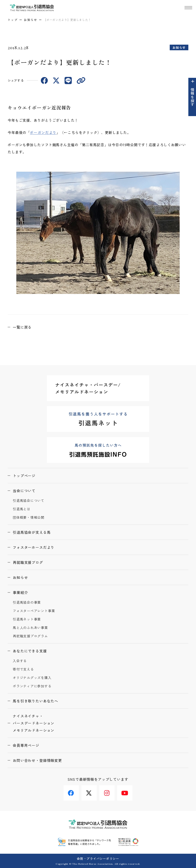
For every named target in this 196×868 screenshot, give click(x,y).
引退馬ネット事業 (27, 619)
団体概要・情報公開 (29, 518)
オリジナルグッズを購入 (32, 678)
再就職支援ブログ (28, 562)
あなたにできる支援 (30, 651)
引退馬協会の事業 (27, 603)
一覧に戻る (22, 327)
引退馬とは (22, 509)
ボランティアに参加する (32, 686)
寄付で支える (23, 669)
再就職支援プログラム (30, 636)
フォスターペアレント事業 (34, 611)
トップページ (24, 476)
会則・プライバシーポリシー (98, 858)
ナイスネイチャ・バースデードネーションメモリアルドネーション (34, 723)
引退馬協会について (29, 501)
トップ (13, 20)
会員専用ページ (26, 745)
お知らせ (31, 20)
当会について (24, 491)
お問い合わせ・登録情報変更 (37, 760)
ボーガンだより (43, 132)
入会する (20, 661)
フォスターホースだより (34, 547)
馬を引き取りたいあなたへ (35, 701)
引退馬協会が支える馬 (32, 532)
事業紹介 (20, 592)
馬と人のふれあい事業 (30, 628)
